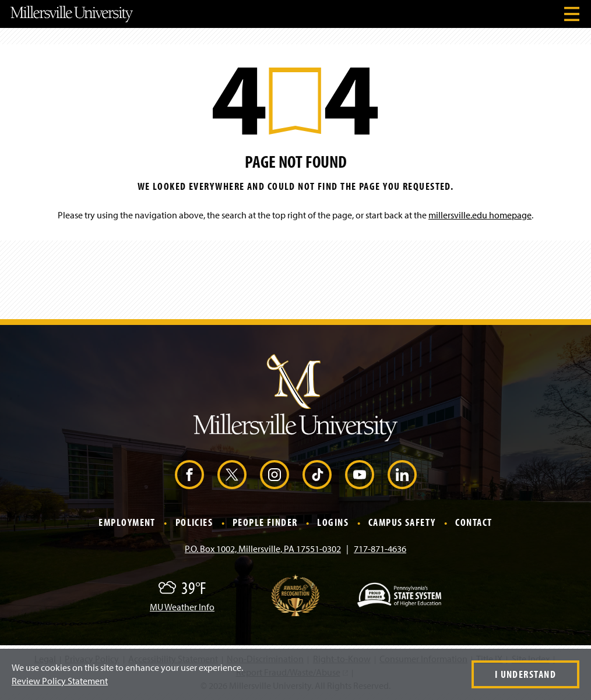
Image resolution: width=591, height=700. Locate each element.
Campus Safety (402, 523)
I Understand (525, 674)
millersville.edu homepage (480, 215)
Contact (474, 523)
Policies (194, 523)
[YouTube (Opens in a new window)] (360, 475)
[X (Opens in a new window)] (232, 475)
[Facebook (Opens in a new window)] (189, 475)
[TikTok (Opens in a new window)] (317, 475)
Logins (333, 523)
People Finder (265, 523)
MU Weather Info (182, 607)
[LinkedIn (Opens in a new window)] (402, 475)
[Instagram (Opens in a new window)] (275, 475)
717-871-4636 (380, 549)
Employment (127, 523)
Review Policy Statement (60, 681)
